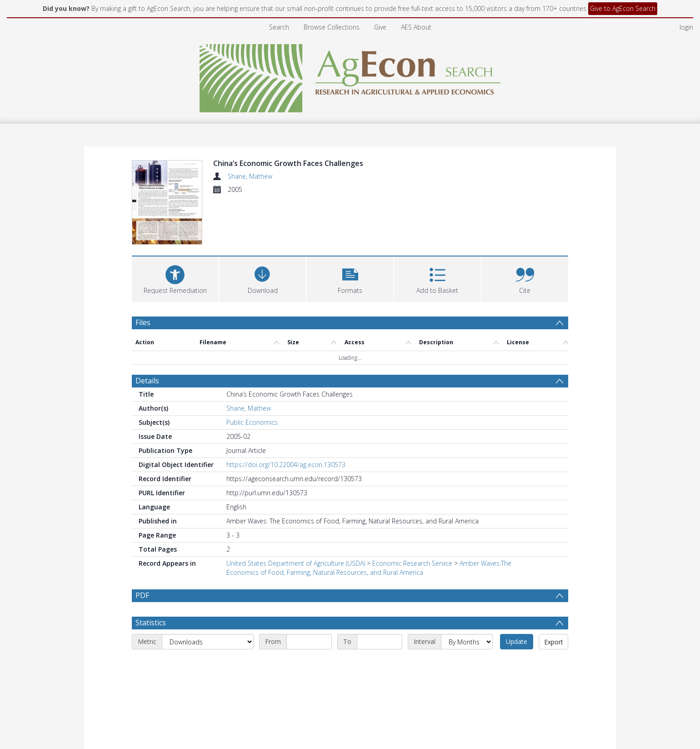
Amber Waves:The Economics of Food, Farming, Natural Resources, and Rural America (369, 520)
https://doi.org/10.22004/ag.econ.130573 (286, 417)
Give (380, 27)
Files (143, 275)
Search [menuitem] (279, 27)
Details (147, 333)
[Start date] (309, 594)
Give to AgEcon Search (623, 8)
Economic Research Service (412, 516)
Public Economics (252, 375)
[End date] (380, 594)
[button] (350, 230)
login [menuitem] (686, 27)
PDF (142, 548)
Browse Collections (332, 27)
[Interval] (467, 594)
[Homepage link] (350, 76)
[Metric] (208, 594)
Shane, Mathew (250, 176)
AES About (416, 27)
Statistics (151, 575)
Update (517, 594)
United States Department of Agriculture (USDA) (296, 516)
